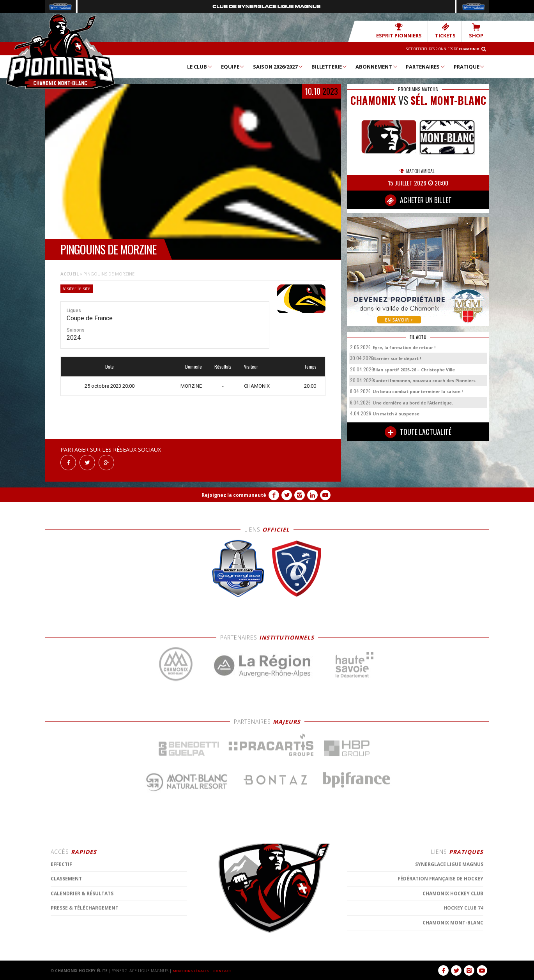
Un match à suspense (396, 413)
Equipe (233, 66)
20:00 (310, 386)
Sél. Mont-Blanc (448, 100)
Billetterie (330, 66)
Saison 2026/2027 (278, 66)
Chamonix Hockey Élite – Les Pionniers (60, 51)
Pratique (469, 66)
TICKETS (450, 31)
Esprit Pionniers (410, 31)
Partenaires (426, 66)
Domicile (194, 366)
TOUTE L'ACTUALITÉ (418, 432)
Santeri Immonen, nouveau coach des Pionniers (424, 380)
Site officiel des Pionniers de (435, 48)
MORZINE (191, 386)
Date (110, 366)
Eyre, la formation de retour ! (404, 347)
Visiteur (251, 366)
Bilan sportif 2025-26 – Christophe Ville (414, 369)
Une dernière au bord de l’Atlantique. (413, 402)
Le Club (200, 66)
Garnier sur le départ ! (397, 358)
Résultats (223, 366)
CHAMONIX (257, 386)
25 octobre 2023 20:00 (110, 386)
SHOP (477, 31)
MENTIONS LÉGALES (193, 970)
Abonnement (377, 66)
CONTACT (228, 970)
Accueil (70, 273)
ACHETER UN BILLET (418, 200)
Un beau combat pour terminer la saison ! (418, 391)
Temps (310, 366)
